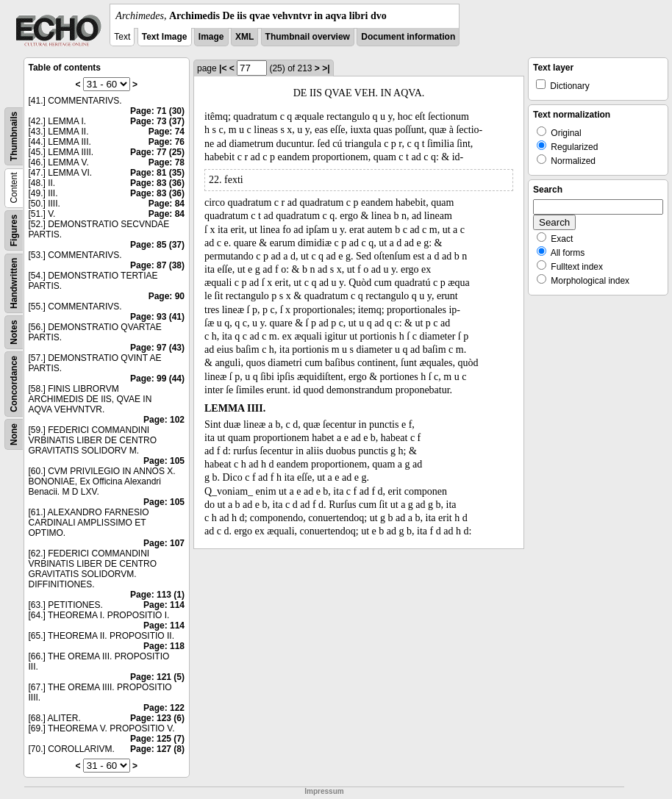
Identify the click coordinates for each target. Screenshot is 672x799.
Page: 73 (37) (157, 121)
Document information (408, 37)
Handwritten (14, 283)
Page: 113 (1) (157, 595)
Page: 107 (164, 543)
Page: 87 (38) (157, 265)
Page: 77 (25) (157, 152)
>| (326, 68)
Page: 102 (164, 420)
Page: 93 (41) (157, 317)
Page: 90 (167, 296)
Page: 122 (164, 708)
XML (244, 37)
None (14, 434)
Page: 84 (167, 204)
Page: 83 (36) (157, 183)
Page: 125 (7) (157, 739)
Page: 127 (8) (157, 749)
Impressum (324, 791)
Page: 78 (167, 162)
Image (211, 37)
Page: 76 (167, 142)
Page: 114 (164, 605)
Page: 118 (164, 646)
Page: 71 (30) (157, 111)
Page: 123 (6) (157, 718)
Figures (14, 230)
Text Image (165, 37)
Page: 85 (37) (157, 245)
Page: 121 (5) (157, 677)
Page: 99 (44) (157, 379)
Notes (14, 332)
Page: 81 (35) (157, 173)
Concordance (14, 384)
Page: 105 (164, 461)
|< (223, 68)
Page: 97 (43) (157, 348)
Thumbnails (14, 136)
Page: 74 (167, 132)
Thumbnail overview (308, 37)
